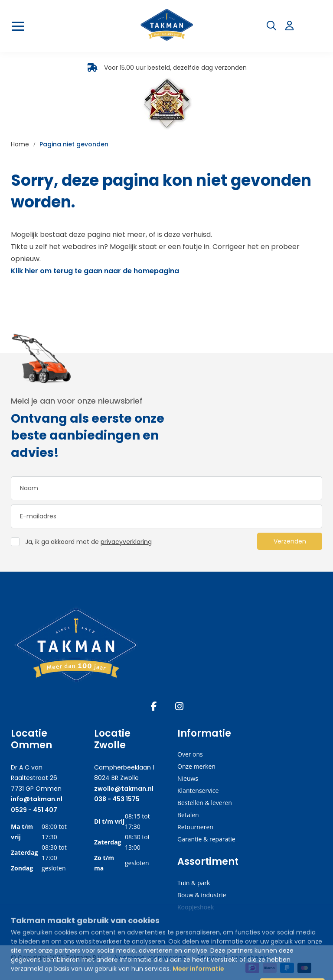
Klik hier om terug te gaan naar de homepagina (95, 271)
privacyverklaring (126, 542)
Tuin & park (194, 883)
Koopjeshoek (196, 907)
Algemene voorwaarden (150, 957)
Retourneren (195, 827)
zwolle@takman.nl (124, 789)
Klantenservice (198, 791)
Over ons (190, 754)
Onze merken (196, 766)
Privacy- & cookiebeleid (233, 957)
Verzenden (290, 541)
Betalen (188, 815)
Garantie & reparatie (206, 839)
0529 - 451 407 (34, 810)
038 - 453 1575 (117, 799)
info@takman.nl (37, 799)
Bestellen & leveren (205, 803)
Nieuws (188, 778)
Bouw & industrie (202, 895)
